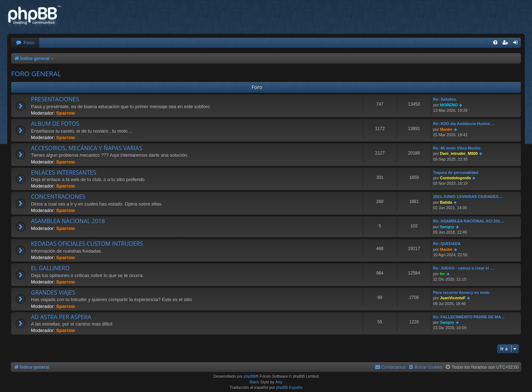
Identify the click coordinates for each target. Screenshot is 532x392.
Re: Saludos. (445, 99)
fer (442, 274)
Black (254, 382)
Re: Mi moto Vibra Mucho (457, 148)
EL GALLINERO (50, 268)
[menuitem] (25, 43)
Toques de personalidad (456, 172)
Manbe (446, 129)
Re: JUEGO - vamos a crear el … (463, 268)
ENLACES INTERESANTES (64, 172)
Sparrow (65, 113)
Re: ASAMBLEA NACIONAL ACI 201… (469, 221)
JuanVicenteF (453, 298)
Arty (279, 382)
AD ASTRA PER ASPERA (61, 317)
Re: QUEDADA (447, 244)
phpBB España (289, 387)
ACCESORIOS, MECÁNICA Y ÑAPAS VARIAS (87, 148)
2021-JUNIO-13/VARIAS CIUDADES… (468, 197)
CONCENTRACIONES (58, 197)
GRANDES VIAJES (53, 292)
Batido (446, 202)
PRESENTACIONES (55, 99)
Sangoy (447, 227)
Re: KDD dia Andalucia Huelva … (464, 124)
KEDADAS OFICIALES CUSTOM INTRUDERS (87, 244)
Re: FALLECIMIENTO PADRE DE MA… (469, 317)
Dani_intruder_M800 (459, 153)
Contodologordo (455, 178)
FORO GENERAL (36, 74)
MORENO (449, 105)
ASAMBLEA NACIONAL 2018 (68, 221)
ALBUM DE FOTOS (55, 124)
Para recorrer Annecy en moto (461, 292)
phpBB (250, 376)
